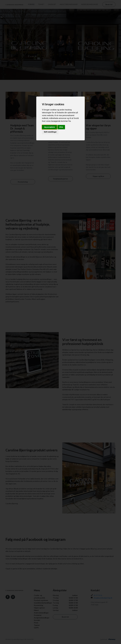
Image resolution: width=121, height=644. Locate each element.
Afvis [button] (61, 127)
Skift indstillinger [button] (50, 132)
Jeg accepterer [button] (49, 127)
